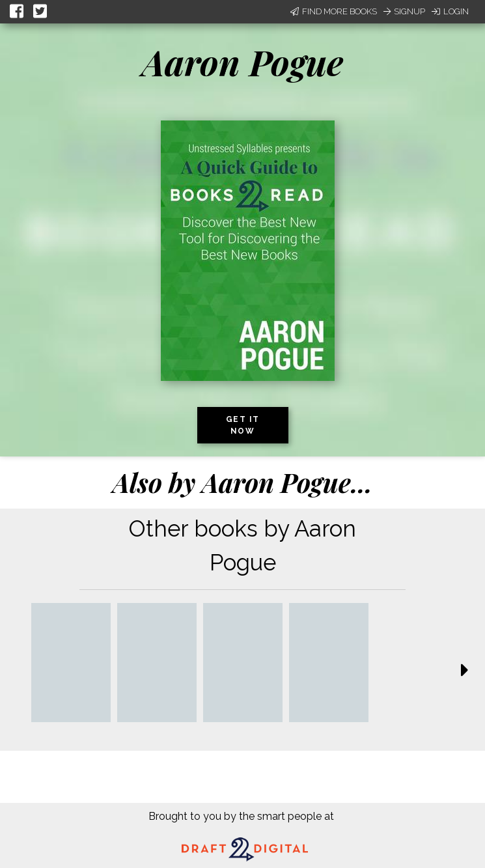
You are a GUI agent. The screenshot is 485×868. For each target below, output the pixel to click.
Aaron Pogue (242, 62)
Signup (404, 11)
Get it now (243, 425)
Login (450, 11)
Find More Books (334, 11)
